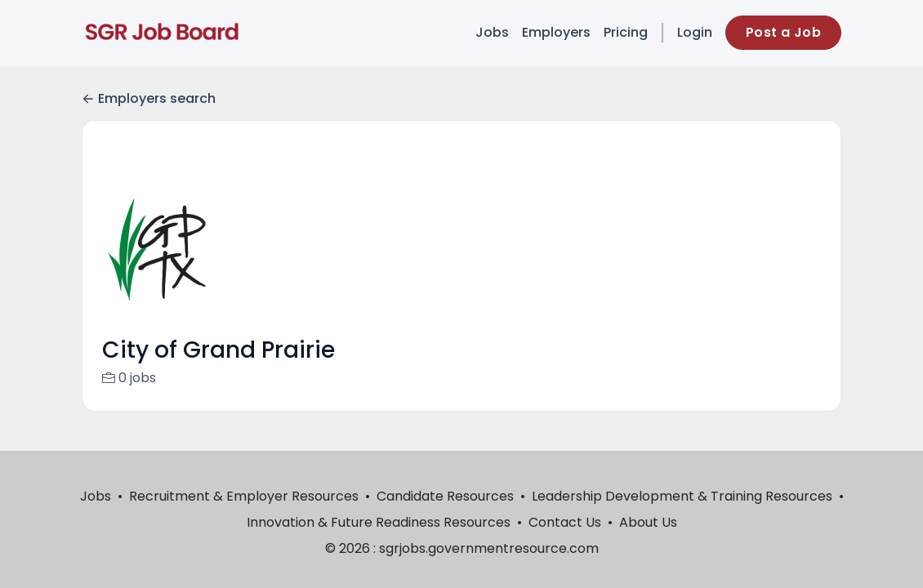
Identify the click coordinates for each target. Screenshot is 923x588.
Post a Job (783, 32)
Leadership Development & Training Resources (682, 496)
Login (695, 32)
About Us (648, 522)
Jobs (492, 32)
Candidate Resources (445, 496)
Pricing (626, 32)
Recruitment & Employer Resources (244, 496)
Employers (556, 32)
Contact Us (565, 522)
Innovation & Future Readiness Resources (379, 522)
